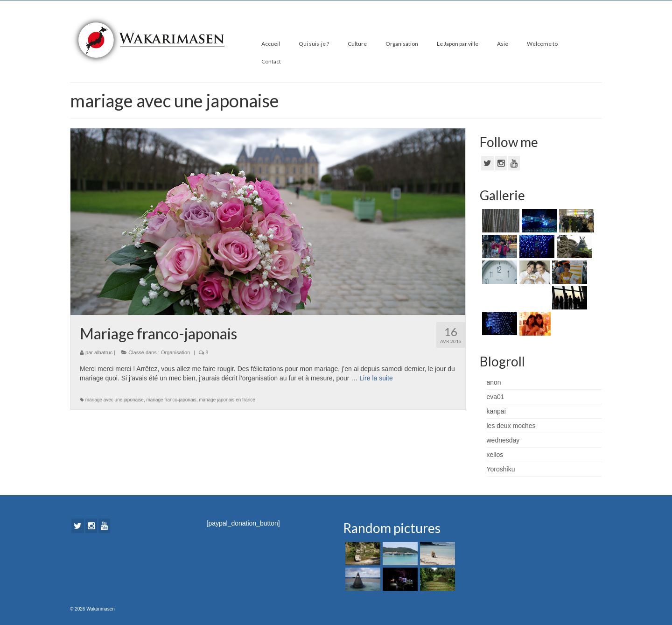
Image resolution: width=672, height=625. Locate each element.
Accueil (271, 44)
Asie (503, 44)
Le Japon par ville (458, 44)
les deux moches (511, 426)
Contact (271, 61)
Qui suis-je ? (314, 44)
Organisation (402, 44)
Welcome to (542, 44)
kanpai (496, 411)
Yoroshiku (501, 469)
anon (494, 382)
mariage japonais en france (227, 400)
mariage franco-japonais (171, 400)
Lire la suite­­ (376, 378)
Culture (357, 44)
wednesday (503, 440)
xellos (495, 455)
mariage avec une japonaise (115, 400)
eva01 (496, 397)
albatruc (103, 352)
